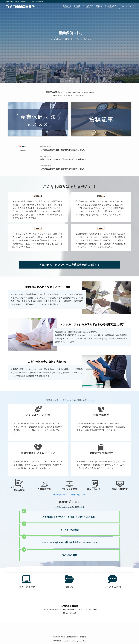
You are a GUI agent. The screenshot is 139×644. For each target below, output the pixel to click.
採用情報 (83, 637)
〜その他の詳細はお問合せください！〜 (70, 495)
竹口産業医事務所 (59, 637)
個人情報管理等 (73, 637)
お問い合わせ (126, 6)
